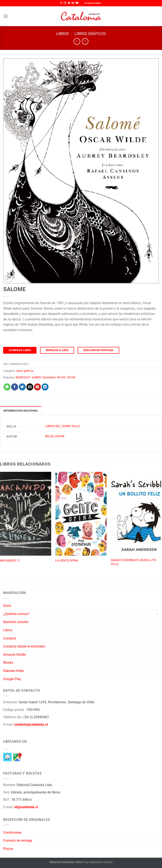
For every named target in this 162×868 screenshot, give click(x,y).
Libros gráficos (90, 34)
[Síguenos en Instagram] (65, 3)
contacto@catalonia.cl (31, 724)
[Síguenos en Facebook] (61, 3)
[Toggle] (157, 614)
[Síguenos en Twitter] (69, 3)
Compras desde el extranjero (24, 646)
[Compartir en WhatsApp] (7, 387)
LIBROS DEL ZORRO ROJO (62, 426)
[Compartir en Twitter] (22, 387)
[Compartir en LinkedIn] (45, 387)
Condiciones (12, 833)
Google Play (12, 679)
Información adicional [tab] (21, 411)
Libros (62, 34)
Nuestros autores (16, 622)
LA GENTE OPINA (67, 561)
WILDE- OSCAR (66, 377)
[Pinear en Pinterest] (37, 387)
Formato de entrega (18, 841)
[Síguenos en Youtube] (77, 3)
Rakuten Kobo (14, 671)
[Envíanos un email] (73, 3)
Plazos (8, 849)
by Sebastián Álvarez (99, 862)
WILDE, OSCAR (55, 436)
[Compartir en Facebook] (15, 387)
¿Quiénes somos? (16, 614)
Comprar (10, 638)
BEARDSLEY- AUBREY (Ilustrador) (36, 377)
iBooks (8, 663)
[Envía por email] (30, 387)
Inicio (7, 606)
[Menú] (6, 16)
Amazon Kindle (14, 655)
